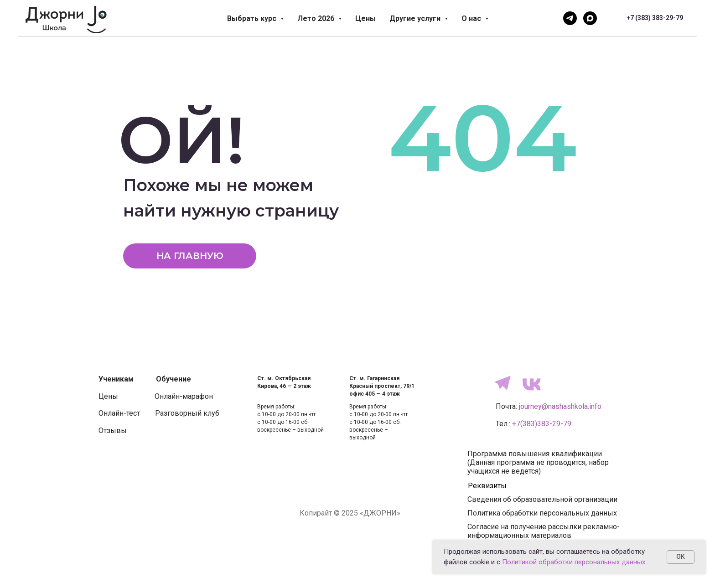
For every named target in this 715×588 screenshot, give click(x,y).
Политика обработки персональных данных (542, 513)
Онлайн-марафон (184, 396)
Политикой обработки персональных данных (574, 562)
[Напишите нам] (570, 18)
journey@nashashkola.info (560, 406)
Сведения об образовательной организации (542, 499)
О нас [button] (472, 18)
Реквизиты (487, 486)
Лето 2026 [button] (317, 18)
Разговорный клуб (187, 413)
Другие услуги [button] (416, 18)
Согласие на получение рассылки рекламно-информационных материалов (544, 531)
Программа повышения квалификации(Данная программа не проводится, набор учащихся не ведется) (538, 462)
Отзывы (113, 431)
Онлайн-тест (119, 413)
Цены (365, 18)
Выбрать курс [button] (253, 18)
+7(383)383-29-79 (542, 424)
